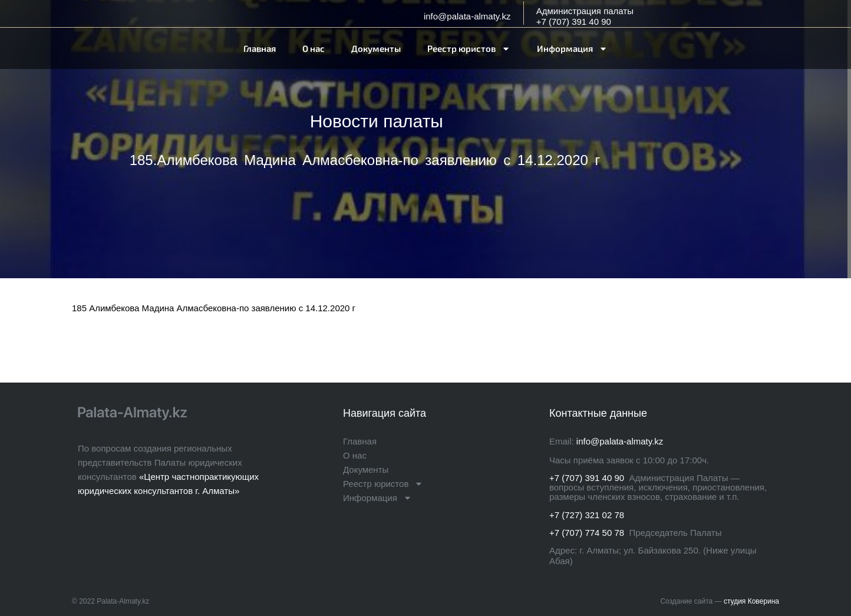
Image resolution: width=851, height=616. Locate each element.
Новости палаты (377, 121)
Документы (376, 48)
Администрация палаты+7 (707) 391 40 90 (585, 16)
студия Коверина (751, 601)
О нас (314, 48)
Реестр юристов (469, 49)
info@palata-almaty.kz (467, 16)
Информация (572, 49)
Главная (260, 48)
